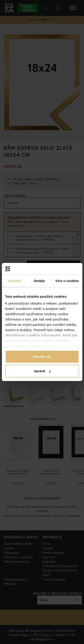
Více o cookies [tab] (67, 281)
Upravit (42, 371)
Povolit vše (42, 357)
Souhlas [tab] (14, 281)
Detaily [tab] (39, 281)
